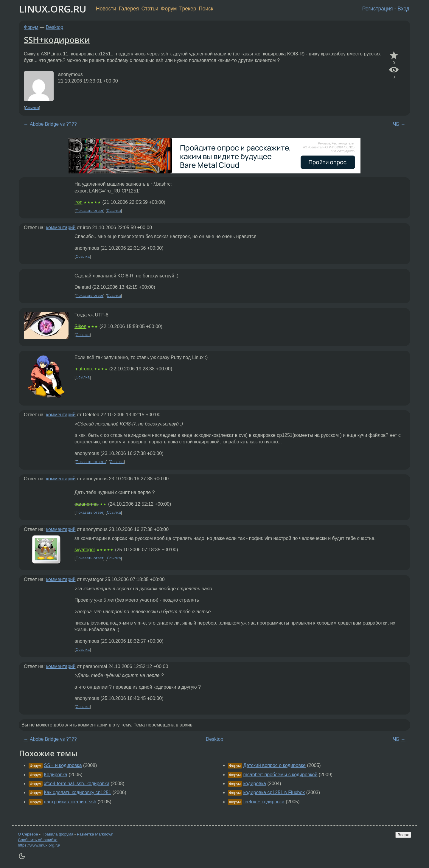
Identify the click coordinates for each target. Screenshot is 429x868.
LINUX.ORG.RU (53, 9)
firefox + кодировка (264, 802)
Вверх (403, 835)
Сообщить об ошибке (38, 840)
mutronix (84, 369)
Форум (169, 9)
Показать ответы (91, 462)
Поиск (206, 9)
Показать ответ (90, 211)
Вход (403, 9)
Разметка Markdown (95, 834)
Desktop (55, 27)
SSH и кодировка (63, 765)
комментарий (61, 228)
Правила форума (58, 834)
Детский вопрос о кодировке (274, 765)
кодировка (255, 784)
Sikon (80, 326)
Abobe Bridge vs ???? (53, 124)
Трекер (188, 9)
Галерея (129, 9)
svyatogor (85, 550)
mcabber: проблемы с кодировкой (280, 775)
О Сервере (28, 834)
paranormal (87, 504)
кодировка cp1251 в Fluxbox (274, 792)
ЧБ (396, 124)
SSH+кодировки (57, 40)
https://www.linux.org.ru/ (39, 845)
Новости (106, 9)
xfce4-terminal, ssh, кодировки (76, 784)
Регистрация (378, 9)
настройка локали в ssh (70, 802)
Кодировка (56, 775)
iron (79, 202)
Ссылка (32, 108)
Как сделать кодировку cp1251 (77, 792)
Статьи (150, 9)
